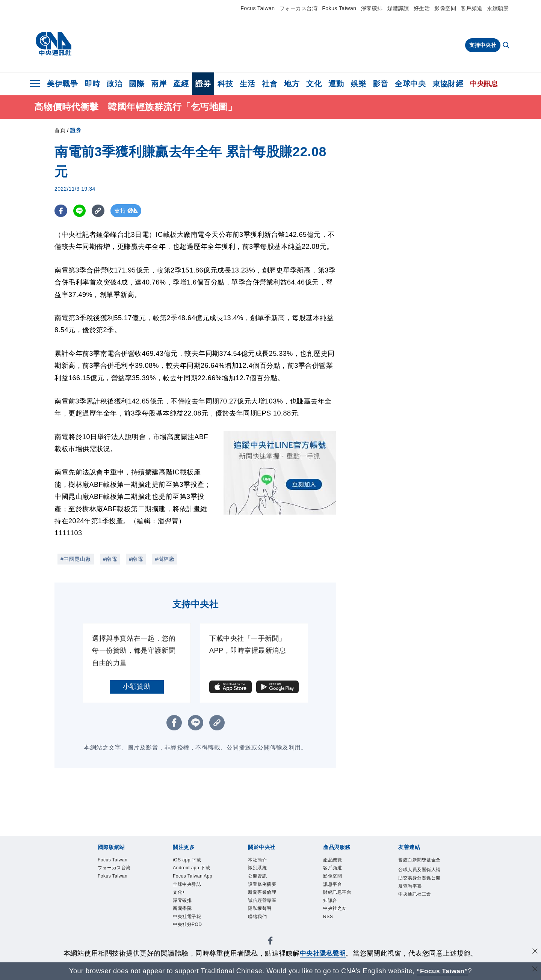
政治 (114, 84)
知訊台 (334, 911)
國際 (137, 84)
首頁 (60, 130)
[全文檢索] (507, 46)
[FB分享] (61, 211)
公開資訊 (262, 881)
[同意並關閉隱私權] (535, 952)
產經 (181, 84)
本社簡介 (262, 861)
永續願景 (498, 8)
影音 (380, 84)
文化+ (182, 921)
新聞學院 (187, 941)
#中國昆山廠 (76, 559)
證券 (203, 84)
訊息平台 (337, 891)
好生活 (422, 8)
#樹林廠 (165, 559)
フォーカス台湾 (299, 8)
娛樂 (358, 84)
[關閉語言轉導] (535, 970)
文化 (314, 84)
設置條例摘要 (269, 891)
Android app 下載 (192, 876)
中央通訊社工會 (419, 927)
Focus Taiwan (258, 8)
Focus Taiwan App (194, 896)
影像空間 (445, 8)
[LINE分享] (80, 211)
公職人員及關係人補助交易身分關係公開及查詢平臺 (419, 896)
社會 (270, 84)
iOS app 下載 (193, 861)
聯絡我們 (262, 931)
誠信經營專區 (269, 911)
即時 (92, 84)
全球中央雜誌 (194, 911)
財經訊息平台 (344, 901)
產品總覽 (337, 861)
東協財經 (448, 84)
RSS (330, 931)
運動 (336, 84)
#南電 (110, 559)
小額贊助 (137, 686)
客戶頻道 (471, 8)
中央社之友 (341, 921)
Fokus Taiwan (339, 8)
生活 (247, 84)
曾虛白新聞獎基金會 (419, 866)
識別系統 (262, 871)
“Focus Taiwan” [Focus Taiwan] (442, 971)
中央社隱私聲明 (323, 953)
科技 (225, 84)
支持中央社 (483, 45)
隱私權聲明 (265, 921)
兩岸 (159, 84)
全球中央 (410, 84)
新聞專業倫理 (269, 901)
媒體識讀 (398, 8)
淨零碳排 (372, 8)
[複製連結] (99, 211)
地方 (292, 84)
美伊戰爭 (62, 84)
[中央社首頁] (54, 44)
